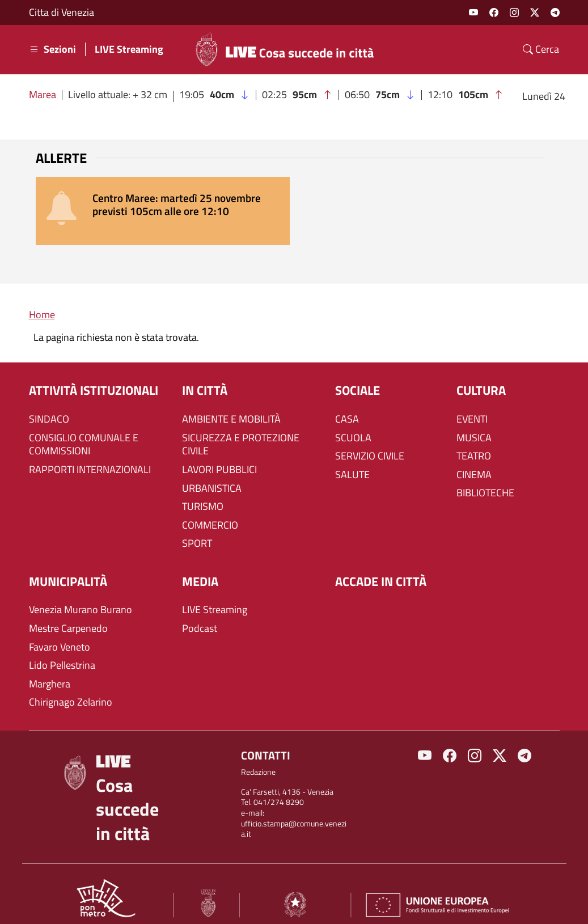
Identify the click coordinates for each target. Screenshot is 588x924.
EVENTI (472, 406)
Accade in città (381, 569)
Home (42, 301)
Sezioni (52, 49)
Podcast (200, 615)
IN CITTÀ (205, 377)
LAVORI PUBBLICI (219, 457)
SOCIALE (358, 377)
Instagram (514, 12)
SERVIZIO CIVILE (370, 443)
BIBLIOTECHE (485, 480)
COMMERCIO (210, 512)
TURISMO (203, 493)
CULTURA (481, 377)
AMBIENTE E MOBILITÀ (231, 406)
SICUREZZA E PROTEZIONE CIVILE (241, 432)
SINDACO (49, 406)
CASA (347, 406)
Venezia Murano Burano (81, 597)
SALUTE (352, 462)
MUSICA (474, 425)
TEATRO (474, 443)
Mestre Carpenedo (68, 615)
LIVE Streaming (129, 49)
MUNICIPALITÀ (68, 569)
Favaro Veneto (60, 634)
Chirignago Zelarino (71, 689)
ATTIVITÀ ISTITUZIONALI (94, 377)
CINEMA (474, 462)
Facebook (494, 12)
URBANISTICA (212, 475)
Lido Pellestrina (62, 652)
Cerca (541, 49)
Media (200, 569)
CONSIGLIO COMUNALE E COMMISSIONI (84, 432)
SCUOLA (353, 425)
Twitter (535, 12)
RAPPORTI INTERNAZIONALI (90, 457)
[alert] (294, 204)
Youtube (473, 12)
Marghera (50, 671)
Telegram (555, 12)
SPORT (197, 530)
